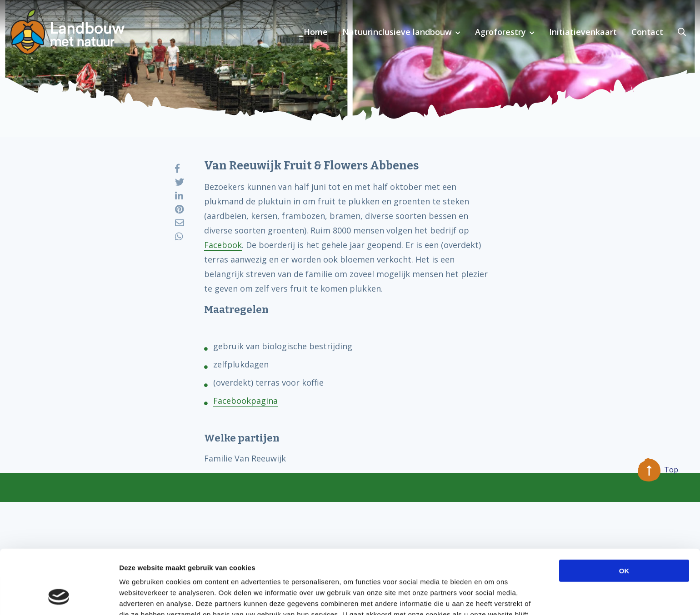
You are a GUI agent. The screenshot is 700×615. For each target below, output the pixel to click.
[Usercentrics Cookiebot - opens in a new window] (59, 597)
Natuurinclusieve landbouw (397, 32)
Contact (647, 32)
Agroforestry (500, 32)
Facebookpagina (245, 401)
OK (624, 513)
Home (316, 32)
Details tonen (491, 597)
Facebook (223, 245)
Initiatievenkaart (583, 32)
